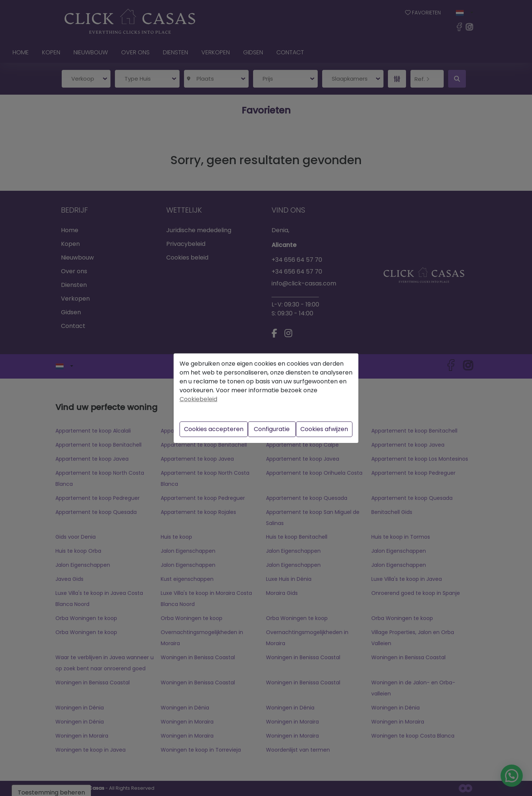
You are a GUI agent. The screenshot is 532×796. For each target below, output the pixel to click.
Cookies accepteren (214, 429)
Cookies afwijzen (324, 429)
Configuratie (272, 429)
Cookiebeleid (198, 399)
